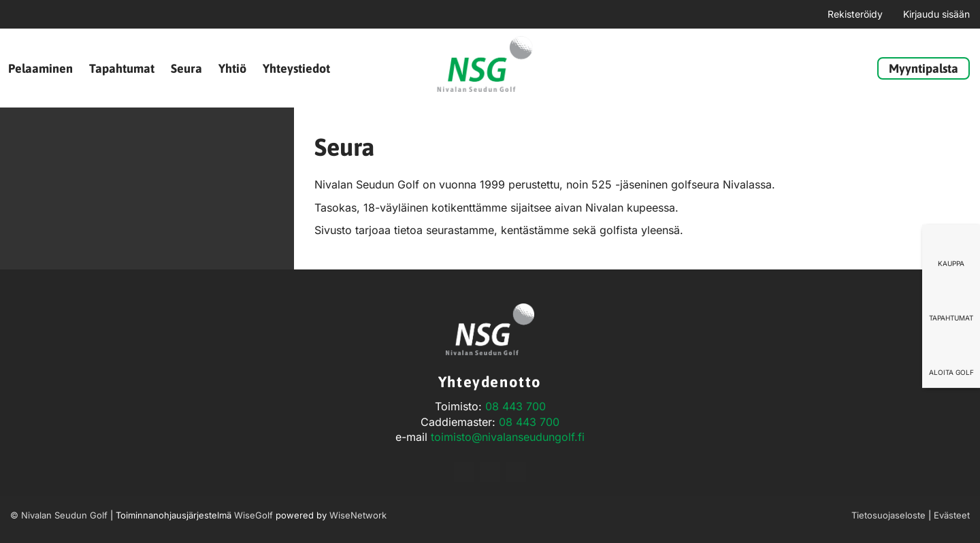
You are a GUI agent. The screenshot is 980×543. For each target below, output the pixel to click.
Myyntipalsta (924, 68)
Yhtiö (232, 68)
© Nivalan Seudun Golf (59, 515)
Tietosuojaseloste (888, 515)
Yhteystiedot (296, 68)
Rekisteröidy (855, 14)
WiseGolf (254, 515)
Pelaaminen (40, 68)
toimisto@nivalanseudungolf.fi (508, 437)
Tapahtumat (122, 68)
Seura (186, 68)
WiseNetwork (358, 515)
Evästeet (952, 515)
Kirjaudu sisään (936, 14)
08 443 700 (516, 406)
